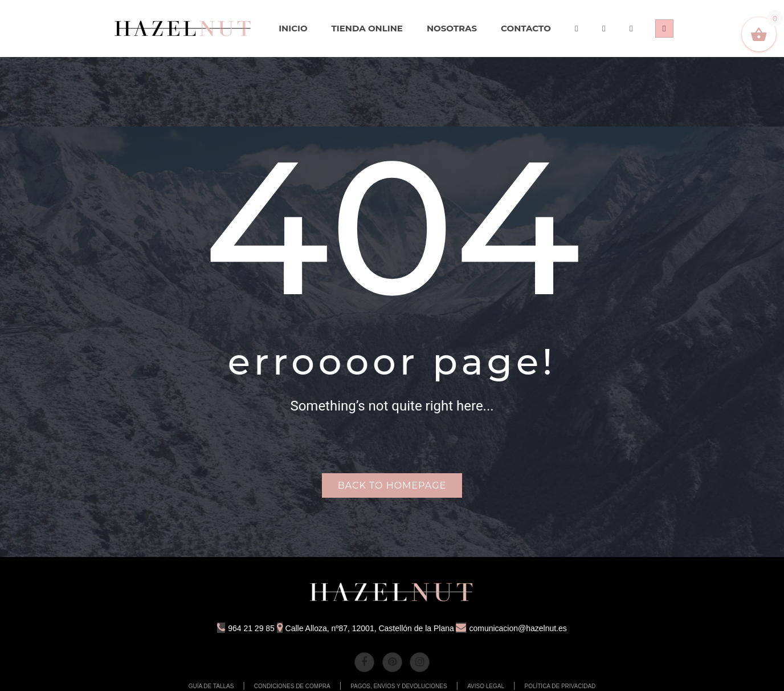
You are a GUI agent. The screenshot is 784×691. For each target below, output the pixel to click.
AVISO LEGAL (486, 686)
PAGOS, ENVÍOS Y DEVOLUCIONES (399, 686)
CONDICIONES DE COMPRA (292, 686)
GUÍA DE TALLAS (211, 686)
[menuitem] (183, 29)
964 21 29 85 (246, 628)
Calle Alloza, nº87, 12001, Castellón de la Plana (366, 628)
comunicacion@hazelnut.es (511, 628)
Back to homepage (392, 485)
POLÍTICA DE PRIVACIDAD (560, 686)
